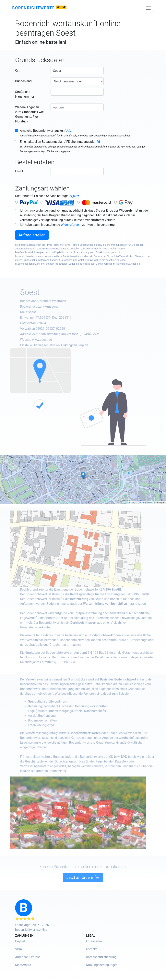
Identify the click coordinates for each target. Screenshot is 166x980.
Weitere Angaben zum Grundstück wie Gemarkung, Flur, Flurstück (29, 114)
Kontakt (91, 949)
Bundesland (23, 81)
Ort (17, 70)
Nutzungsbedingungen (102, 965)
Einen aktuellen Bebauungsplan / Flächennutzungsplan (58, 142)
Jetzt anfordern (83, 892)
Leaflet (131, 503)
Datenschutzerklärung (101, 957)
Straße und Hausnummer (25, 94)
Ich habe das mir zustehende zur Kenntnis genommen (68, 225)
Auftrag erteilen (32, 235)
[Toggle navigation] (148, 8)
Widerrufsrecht (71, 225)
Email (19, 171)
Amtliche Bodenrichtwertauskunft (43, 131)
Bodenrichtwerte (34, 8)
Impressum (94, 941)
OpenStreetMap (146, 503)
